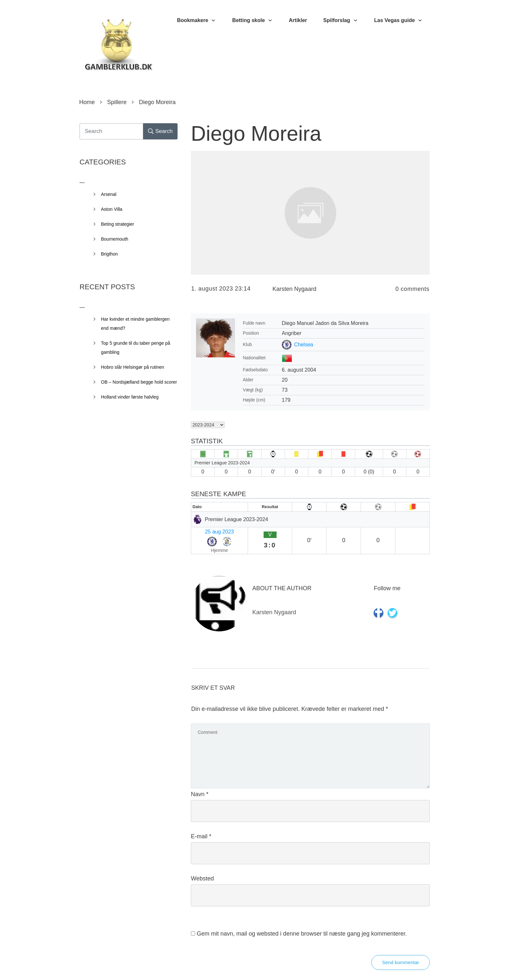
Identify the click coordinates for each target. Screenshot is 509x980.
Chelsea (304, 345)
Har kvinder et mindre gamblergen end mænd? (135, 324)
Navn (200, 777)
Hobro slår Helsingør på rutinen (133, 367)
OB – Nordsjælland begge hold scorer (139, 382)
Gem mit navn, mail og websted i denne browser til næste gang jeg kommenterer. (302, 916)
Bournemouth (115, 239)
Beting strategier (118, 224)
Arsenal (109, 194)
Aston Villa (112, 209)
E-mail (201, 819)
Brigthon (109, 254)
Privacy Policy (291, 965)
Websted (202, 861)
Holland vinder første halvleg (130, 397)
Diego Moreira (256, 134)
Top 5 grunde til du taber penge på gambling (136, 348)
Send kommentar (401, 945)
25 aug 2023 (208, 530)
